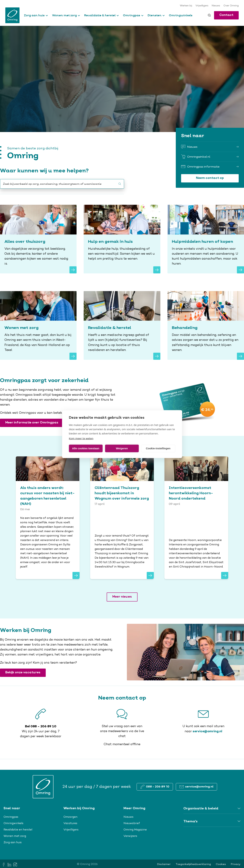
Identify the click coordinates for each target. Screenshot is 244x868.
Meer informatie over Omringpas (32, 423)
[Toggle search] (209, 15)
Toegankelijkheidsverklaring (193, 864)
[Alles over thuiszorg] (38, 239)
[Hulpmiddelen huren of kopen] (206, 239)
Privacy (236, 864)
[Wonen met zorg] (38, 325)
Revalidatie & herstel (100, 15)
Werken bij (186, 6)
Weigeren (122, 448)
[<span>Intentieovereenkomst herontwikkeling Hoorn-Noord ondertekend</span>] (196, 518)
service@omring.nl (207, 731)
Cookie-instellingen (158, 448)
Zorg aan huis (34, 15)
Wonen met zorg (64, 15)
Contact (226, 15)
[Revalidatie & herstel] (122, 325)
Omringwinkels (181, 15)
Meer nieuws (122, 597)
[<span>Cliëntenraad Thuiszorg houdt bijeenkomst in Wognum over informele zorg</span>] (122, 518)
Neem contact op (210, 178)
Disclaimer (164, 864)
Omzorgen (70, 817)
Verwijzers (130, 836)
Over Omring (231, 6)
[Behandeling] (206, 325)
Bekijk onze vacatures (23, 673)
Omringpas (132, 15)
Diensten (155, 15)
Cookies (221, 864)
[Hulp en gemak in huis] (122, 239)
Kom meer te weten (81, 438)
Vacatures (70, 823)
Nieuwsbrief (132, 823)
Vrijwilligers (202, 6)
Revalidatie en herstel (18, 830)
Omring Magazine (135, 830)
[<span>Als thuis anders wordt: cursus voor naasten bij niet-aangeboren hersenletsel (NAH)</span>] (48, 518)
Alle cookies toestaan (86, 448)
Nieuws (216, 6)
